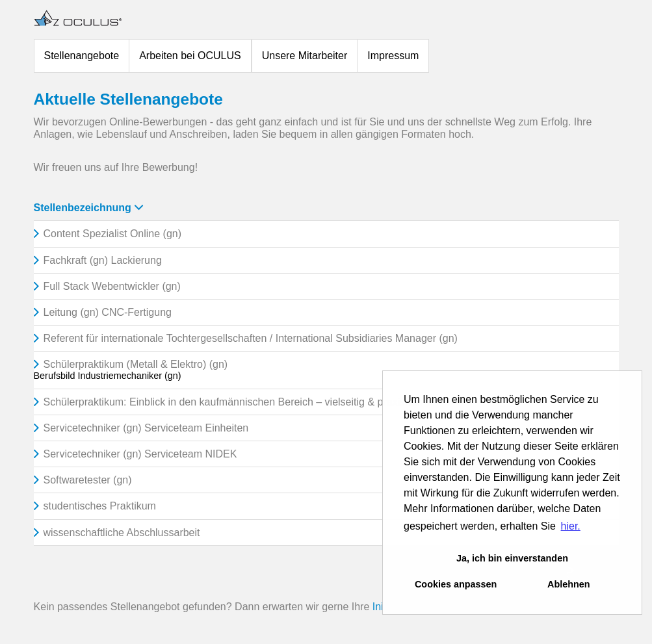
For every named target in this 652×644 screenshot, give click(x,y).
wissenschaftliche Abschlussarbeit (122, 533)
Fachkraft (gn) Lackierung (103, 260)
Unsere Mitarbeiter (305, 56)
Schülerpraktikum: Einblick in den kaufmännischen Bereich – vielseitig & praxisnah (233, 402)
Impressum (393, 56)
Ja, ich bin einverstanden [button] (512, 558)
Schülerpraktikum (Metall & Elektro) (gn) (136, 364)
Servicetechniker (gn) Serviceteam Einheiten (146, 428)
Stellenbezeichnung (88, 208)
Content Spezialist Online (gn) (113, 234)
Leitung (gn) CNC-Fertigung (108, 312)
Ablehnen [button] (569, 584)
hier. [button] (571, 526)
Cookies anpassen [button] (456, 584)
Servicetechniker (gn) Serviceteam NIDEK (140, 454)
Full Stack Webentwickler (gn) (112, 286)
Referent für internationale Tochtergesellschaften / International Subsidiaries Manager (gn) (251, 338)
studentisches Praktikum (100, 506)
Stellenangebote (82, 56)
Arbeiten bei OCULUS (190, 56)
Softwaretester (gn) (88, 480)
